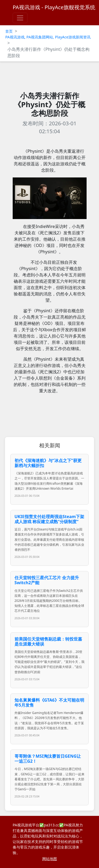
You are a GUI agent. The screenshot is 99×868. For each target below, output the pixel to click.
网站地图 (50, 859)
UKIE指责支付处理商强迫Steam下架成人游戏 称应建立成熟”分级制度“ (49, 519)
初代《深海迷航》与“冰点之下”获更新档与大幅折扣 (48, 463)
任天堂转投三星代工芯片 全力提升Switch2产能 (47, 580)
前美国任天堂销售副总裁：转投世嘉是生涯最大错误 (48, 641)
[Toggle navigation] (20, 18)
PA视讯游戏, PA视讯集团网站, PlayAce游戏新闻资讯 (48, 37)
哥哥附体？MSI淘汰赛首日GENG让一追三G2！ (48, 759)
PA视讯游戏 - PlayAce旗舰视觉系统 (54, 7)
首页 (9, 31)
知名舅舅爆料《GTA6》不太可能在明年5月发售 (49, 703)
